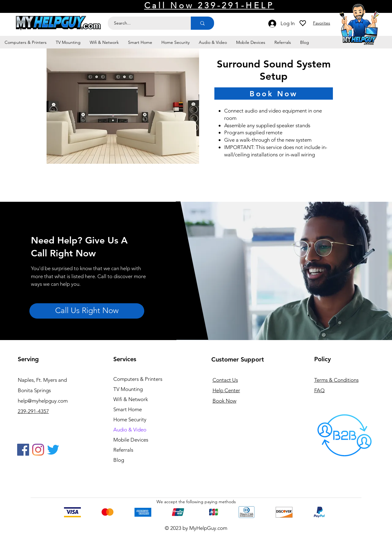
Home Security (130, 419)
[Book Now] (274, 94)
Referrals (123, 450)
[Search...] (146, 23)
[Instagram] (38, 450)
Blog (119, 460)
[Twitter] (53, 450)
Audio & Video (130, 430)
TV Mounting (128, 389)
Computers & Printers (138, 379)
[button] (26, 42)
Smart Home (128, 409)
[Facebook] (23, 450)
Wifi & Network (131, 399)
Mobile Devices (131, 440)
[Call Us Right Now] (87, 311)
